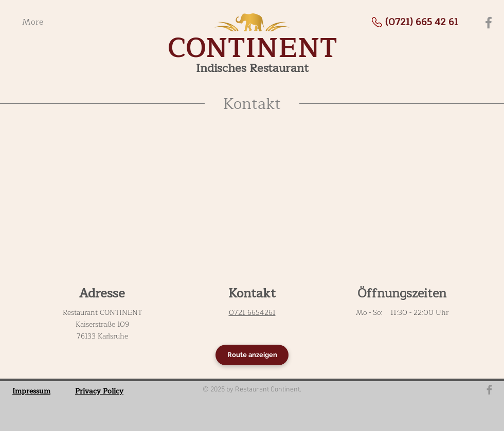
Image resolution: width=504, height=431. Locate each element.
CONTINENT (253, 48)
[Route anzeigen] (252, 355)
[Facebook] (489, 23)
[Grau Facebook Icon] (489, 390)
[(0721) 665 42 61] (422, 22)
